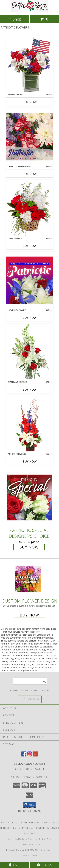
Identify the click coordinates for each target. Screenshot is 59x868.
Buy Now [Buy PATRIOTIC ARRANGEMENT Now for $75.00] (30, 174)
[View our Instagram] (30, 755)
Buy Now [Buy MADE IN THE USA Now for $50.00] (30, 102)
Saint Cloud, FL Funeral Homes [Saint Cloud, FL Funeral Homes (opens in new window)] (20, 822)
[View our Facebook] (24, 755)
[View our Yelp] (35, 755)
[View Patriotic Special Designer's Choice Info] (30, 497)
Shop (15, 19)
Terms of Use (30, 855)
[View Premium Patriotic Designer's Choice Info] (30, 280)
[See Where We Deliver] (30, 699)
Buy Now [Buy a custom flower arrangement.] (29, 615)
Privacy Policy (15, 850)
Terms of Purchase (39, 850)
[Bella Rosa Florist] (30, 11)
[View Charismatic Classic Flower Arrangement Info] (30, 352)
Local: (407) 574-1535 (30, 769)
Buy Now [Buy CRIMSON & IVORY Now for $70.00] (30, 246)
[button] (29, 805)
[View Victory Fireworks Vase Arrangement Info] (30, 424)
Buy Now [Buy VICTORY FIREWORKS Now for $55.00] (30, 461)
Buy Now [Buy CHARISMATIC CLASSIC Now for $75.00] (30, 390)
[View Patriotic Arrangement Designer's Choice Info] (30, 136)
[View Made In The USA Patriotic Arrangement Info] (30, 65)
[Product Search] (30, 681)
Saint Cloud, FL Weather (23, 839)
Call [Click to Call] (15, 865)
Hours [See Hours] (44, 865)
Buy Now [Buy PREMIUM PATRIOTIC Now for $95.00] (30, 318)
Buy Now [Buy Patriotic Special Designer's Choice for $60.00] (29, 547)
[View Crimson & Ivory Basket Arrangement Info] (30, 208)
